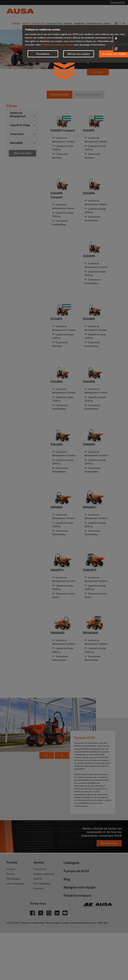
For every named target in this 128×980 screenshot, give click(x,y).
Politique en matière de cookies (57, 45)
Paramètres (43, 54)
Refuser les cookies (79, 54)
